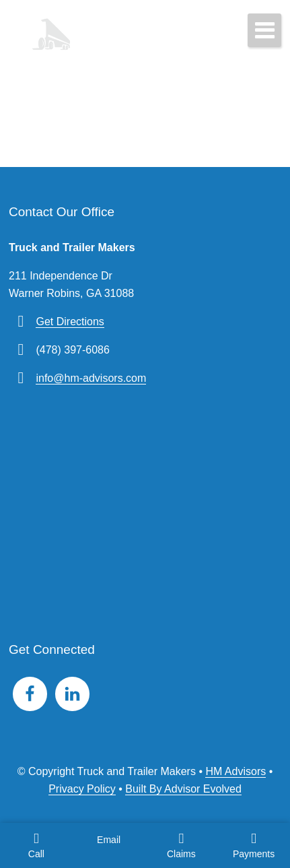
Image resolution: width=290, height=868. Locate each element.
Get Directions (70, 322)
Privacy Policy (82, 789)
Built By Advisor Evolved (183, 789)
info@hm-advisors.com (91, 378)
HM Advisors (235, 771)
